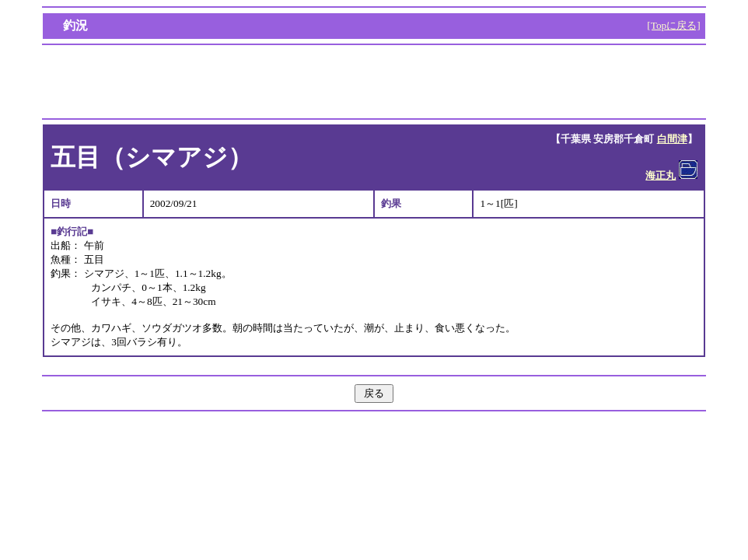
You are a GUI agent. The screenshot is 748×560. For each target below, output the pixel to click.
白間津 (672, 139)
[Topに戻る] (673, 25)
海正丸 (661, 175)
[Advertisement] (374, 82)
